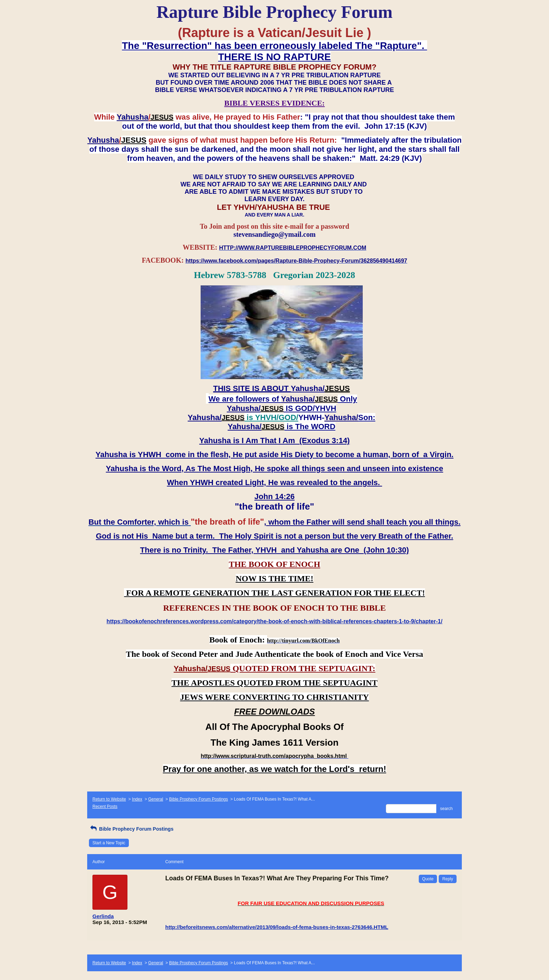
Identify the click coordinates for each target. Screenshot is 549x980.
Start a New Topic (109, 843)
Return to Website (109, 799)
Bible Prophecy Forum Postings (199, 799)
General (156, 799)
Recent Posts (105, 807)
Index (137, 799)
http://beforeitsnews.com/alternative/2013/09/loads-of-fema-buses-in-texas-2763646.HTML (277, 927)
